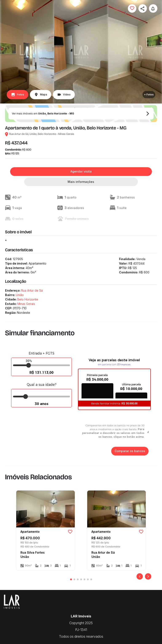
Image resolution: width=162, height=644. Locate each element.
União (20, 295)
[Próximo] (148, 576)
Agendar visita (81, 172)
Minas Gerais (26, 304)
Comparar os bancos (130, 451)
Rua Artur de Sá (32, 290)
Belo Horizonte (28, 299)
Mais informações (81, 182)
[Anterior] (140, 576)
